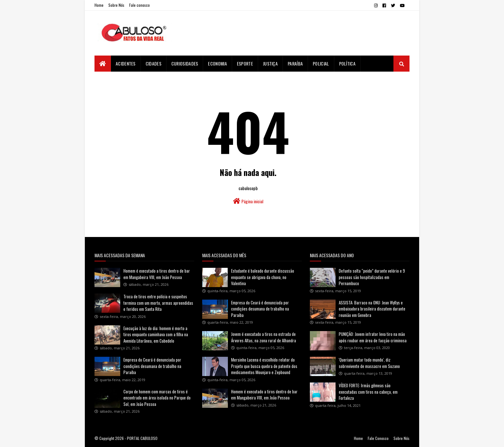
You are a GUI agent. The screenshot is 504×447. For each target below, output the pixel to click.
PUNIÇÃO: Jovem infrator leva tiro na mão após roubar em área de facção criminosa (373, 337)
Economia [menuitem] (217, 63)
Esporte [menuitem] (245, 63)
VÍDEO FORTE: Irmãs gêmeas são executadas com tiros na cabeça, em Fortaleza (368, 392)
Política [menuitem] (347, 63)
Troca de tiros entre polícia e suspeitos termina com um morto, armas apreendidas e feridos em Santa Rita (158, 303)
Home (99, 5)
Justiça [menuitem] (270, 63)
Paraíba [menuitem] (295, 63)
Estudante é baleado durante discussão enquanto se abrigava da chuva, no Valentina (263, 277)
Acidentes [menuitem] (126, 63)
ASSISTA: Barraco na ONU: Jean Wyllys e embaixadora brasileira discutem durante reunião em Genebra (372, 309)
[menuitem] (103, 64)
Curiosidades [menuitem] (185, 63)
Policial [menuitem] (321, 63)
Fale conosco (139, 5)
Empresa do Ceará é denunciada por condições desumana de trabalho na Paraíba (152, 366)
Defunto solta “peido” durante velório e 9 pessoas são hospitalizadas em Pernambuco (372, 277)
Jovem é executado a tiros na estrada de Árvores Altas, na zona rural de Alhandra (264, 337)
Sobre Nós (116, 5)
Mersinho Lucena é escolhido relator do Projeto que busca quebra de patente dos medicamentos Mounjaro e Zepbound (264, 366)
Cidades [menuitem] (153, 63)
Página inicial (248, 201)
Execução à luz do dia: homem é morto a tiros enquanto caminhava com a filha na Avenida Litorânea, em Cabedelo (156, 334)
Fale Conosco (378, 438)
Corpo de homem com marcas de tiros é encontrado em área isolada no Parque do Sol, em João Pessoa (157, 398)
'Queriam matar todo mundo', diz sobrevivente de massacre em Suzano (369, 363)
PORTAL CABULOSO (142, 438)
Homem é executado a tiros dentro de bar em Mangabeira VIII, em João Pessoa (157, 274)
